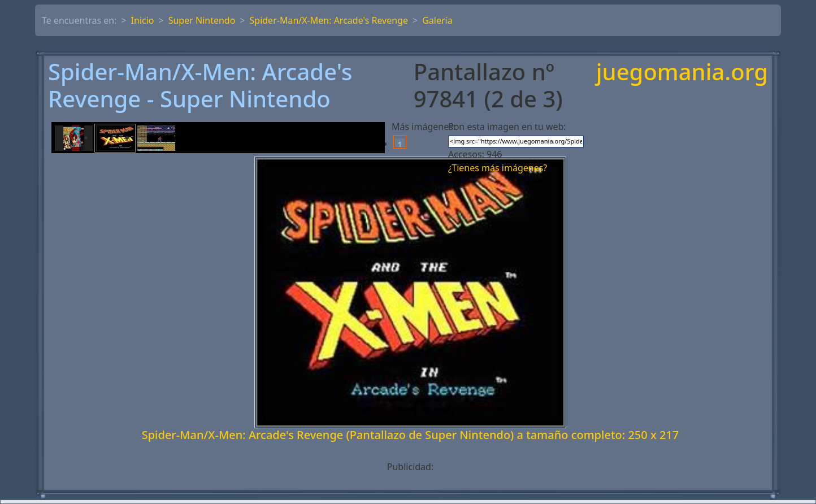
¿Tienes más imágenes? (498, 168)
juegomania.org (682, 73)
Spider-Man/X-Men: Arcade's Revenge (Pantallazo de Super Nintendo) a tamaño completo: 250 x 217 (411, 435)
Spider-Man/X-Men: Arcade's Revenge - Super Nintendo (200, 85)
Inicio (143, 20)
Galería (437, 20)
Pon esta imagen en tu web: (507, 127)
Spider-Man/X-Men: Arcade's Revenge (329, 20)
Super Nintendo (202, 20)
